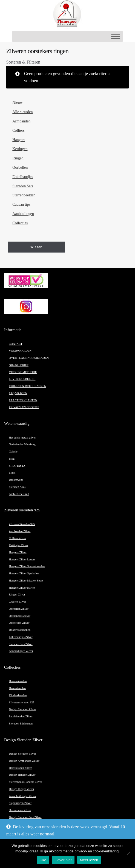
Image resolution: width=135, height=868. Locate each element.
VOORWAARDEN (20, 351)
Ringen (18, 158)
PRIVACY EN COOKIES (24, 407)
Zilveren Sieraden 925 (22, 524)
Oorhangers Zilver (19, 616)
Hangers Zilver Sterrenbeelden (27, 566)
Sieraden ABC (17, 487)
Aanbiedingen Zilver (21, 651)
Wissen (36, 247)
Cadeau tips (21, 204)
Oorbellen (20, 167)
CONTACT (15, 344)
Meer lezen (89, 860)
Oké (43, 860)
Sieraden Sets (23, 186)
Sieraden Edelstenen (21, 724)
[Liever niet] (128, 853)
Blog (12, 459)
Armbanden (21, 121)
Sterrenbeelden (24, 195)
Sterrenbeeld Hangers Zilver (25, 782)
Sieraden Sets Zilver (21, 644)
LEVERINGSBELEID (22, 379)
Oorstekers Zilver (19, 623)
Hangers (19, 140)
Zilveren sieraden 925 (21, 702)
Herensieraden (17, 688)
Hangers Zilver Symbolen (24, 573)
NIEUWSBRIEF (19, 365)
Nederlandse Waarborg (22, 444)
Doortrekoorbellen (20, 630)
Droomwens (16, 480)
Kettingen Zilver (18, 545)
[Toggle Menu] (116, 36)
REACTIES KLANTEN (23, 400)
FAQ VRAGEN (18, 393)
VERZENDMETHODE (23, 372)
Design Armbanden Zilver (24, 761)
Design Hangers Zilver (22, 775)
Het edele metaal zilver (22, 438)
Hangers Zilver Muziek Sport (26, 581)
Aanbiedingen (23, 214)
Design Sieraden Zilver (22, 709)
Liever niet (63, 860)
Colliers (18, 131)
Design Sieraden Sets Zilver (25, 817)
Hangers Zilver (18, 552)
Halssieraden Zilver (20, 768)
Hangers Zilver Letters (22, 559)
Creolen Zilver (17, 602)
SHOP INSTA (17, 466)
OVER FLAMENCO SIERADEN (29, 358)
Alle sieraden (22, 112)
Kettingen (20, 149)
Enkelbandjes (23, 177)
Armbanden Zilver (20, 531)
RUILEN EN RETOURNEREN (28, 386)
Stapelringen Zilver (20, 803)
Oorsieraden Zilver (20, 810)
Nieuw (17, 103)
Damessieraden (18, 681)
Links (12, 473)
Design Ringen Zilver (21, 789)
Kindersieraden (18, 695)
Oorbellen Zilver (18, 609)
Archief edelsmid (19, 494)
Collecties (20, 223)
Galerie (13, 452)
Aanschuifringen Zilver (22, 796)
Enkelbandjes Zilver (21, 637)
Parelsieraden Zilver (21, 716)
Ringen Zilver (17, 595)
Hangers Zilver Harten (22, 588)
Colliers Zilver (17, 538)
